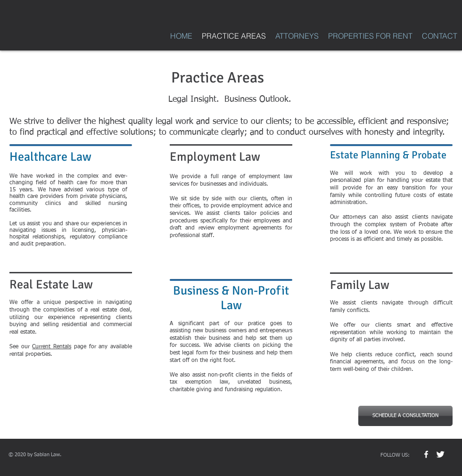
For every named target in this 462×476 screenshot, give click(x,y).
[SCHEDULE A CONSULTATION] (405, 416)
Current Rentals (52, 347)
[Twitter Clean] (440, 454)
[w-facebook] (426, 454)
